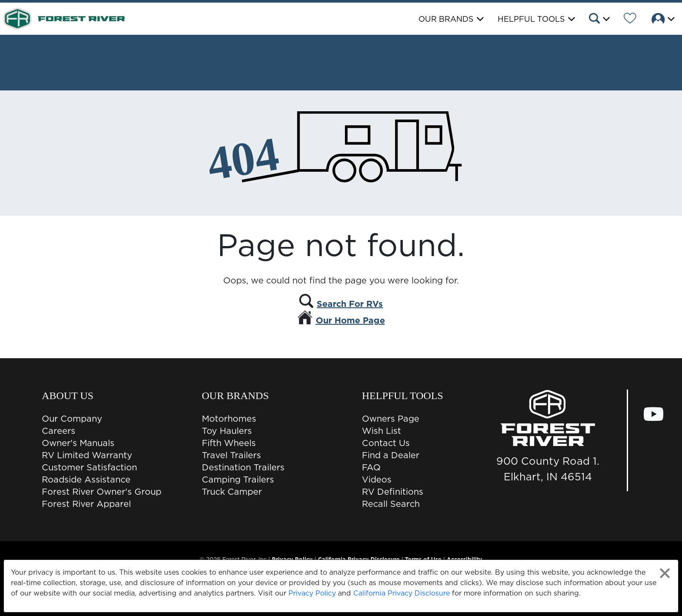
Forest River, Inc (244, 559)
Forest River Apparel (86, 504)
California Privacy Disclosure (401, 593)
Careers (59, 431)
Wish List (381, 431)
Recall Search (391, 504)
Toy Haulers (227, 431)
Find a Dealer (391, 455)
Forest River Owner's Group (102, 492)
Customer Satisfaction (89, 467)
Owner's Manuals (78, 443)
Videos (377, 479)
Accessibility (465, 559)
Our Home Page (350, 320)
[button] (599, 20)
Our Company (72, 419)
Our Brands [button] (446, 19)
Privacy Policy (312, 593)
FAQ (371, 467)
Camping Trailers (238, 479)
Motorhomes (229, 419)
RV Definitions (393, 492)
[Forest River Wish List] (630, 20)
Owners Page (391, 419)
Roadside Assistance (86, 479)
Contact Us (386, 443)
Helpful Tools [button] (531, 19)
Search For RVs (350, 304)
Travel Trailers (231, 455)
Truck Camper (232, 492)
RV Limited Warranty (87, 455)
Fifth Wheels (229, 443)
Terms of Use (423, 559)
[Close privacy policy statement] (665, 573)
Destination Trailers (243, 467)
